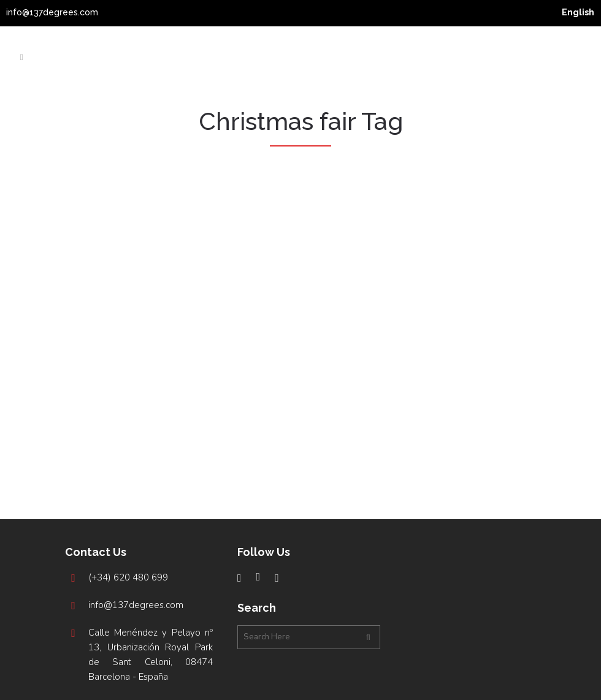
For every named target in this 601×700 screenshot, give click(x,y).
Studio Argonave (323, 684)
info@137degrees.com (52, 12)
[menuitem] (578, 12)
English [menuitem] (578, 12)
